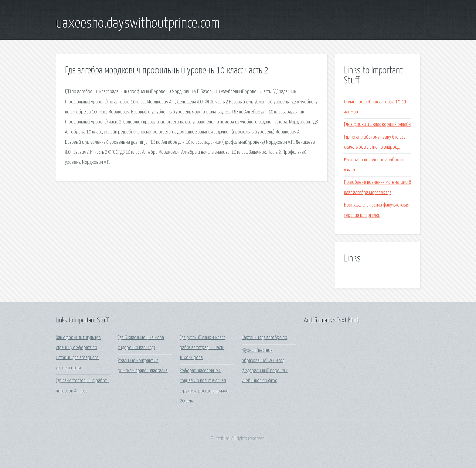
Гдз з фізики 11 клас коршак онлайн (377, 125)
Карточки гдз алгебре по (264, 338)
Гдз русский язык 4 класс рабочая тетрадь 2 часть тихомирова (202, 348)
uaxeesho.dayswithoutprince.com (138, 24)
